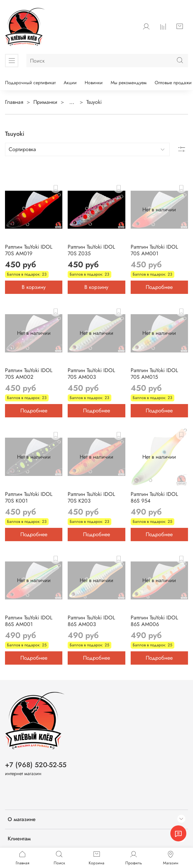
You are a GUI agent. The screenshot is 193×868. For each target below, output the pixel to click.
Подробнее (159, 287)
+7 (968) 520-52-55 (36, 765)
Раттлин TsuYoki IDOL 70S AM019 (29, 250)
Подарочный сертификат (30, 83)
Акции (70, 83)
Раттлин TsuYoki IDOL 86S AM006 (154, 621)
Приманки (45, 102)
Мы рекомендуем (129, 83)
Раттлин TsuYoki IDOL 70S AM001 (154, 250)
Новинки (94, 83)
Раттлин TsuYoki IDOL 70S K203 (91, 497)
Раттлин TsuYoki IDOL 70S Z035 (91, 250)
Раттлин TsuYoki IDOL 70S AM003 (91, 374)
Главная (14, 102)
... (72, 102)
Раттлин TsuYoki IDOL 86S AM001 (29, 621)
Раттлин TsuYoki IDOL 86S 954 (154, 497)
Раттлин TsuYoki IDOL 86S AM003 (91, 621)
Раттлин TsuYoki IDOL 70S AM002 (29, 374)
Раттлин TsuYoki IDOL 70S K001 (29, 497)
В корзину (34, 287)
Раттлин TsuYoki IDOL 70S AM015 (154, 374)
